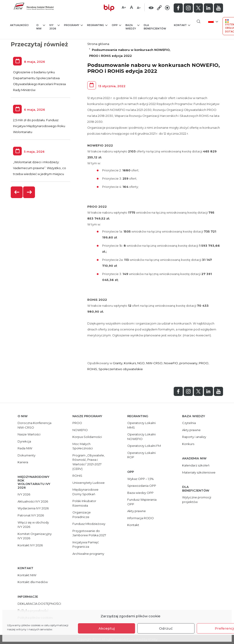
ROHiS (92, 369)
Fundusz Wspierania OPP (142, 502)
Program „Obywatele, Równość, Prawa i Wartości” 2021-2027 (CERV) (89, 462)
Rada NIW (25, 448)
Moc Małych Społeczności (83, 446)
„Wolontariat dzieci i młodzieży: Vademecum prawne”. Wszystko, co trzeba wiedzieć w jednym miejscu (40, 168)
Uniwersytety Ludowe (89, 483)
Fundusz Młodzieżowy (89, 524)
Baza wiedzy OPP (140, 493)
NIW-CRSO (154, 363)
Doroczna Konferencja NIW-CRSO (35, 425)
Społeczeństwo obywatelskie (121, 369)
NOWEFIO (80, 430)
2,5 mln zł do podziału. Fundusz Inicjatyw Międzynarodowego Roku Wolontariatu (39, 126)
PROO (204, 363)
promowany (188, 363)
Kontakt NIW (27, 575)
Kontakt (182, 25)
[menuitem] (213, 21)
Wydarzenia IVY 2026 (33, 508)
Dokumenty (27, 455)
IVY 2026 (55, 27)
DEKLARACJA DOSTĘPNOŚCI (39, 604)
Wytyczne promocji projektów (197, 500)
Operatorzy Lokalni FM (144, 446)
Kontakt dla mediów (33, 582)
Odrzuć (166, 628)
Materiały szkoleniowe (199, 472)
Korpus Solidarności (87, 437)
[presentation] (17, 192)
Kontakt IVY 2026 (30, 545)
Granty (118, 363)
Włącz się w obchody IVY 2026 (33, 525)
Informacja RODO (141, 518)
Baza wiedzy (132, 27)
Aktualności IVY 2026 (33, 501)
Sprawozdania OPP (142, 486)
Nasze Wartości (29, 434)
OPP (116, 25)
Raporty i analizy (194, 437)
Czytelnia (189, 423)
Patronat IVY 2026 (31, 515)
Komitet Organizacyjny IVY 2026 (35, 536)
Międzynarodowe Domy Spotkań (85, 492)
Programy (73, 25)
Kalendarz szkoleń (196, 465)
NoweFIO (171, 363)
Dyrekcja (24, 441)
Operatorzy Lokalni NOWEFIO (141, 437)
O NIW (41, 27)
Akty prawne (137, 511)
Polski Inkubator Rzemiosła (84, 503)
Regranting (97, 25)
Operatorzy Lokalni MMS (141, 425)
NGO (141, 363)
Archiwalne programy (88, 554)
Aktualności (19, 25)
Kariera (23, 462)
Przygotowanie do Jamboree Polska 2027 (89, 533)
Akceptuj (107, 628)
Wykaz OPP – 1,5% (141, 479)
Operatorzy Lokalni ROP (141, 455)
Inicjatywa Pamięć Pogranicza (86, 545)
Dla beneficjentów (155, 27)
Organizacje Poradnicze (82, 515)
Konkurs (130, 363)
